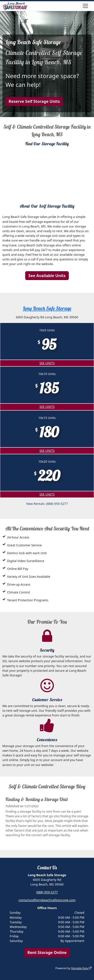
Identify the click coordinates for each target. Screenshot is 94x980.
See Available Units (47, 276)
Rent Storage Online (47, 953)
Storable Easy (81, 968)
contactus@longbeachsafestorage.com (47, 900)
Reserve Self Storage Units (34, 101)
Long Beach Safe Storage (47, 308)
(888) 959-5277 (47, 892)
